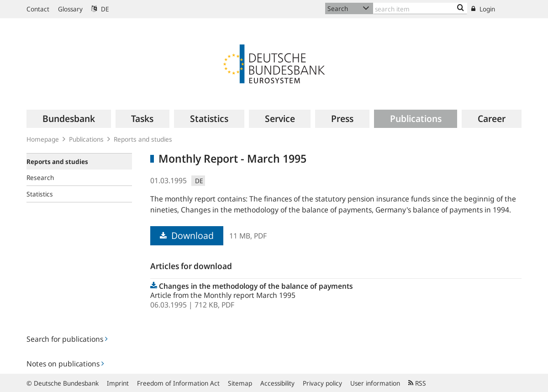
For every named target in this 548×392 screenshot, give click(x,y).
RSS (417, 383)
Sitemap (240, 383)
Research (40, 177)
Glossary (70, 9)
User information (375, 383)
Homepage (43, 139)
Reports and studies (143, 139)
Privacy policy (322, 383)
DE (100, 9)
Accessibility (277, 383)
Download (187, 236)
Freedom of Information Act (178, 383)
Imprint (118, 383)
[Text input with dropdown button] (420, 8)
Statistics (40, 194)
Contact (38, 9)
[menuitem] (69, 119)
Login (483, 9)
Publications (86, 139)
